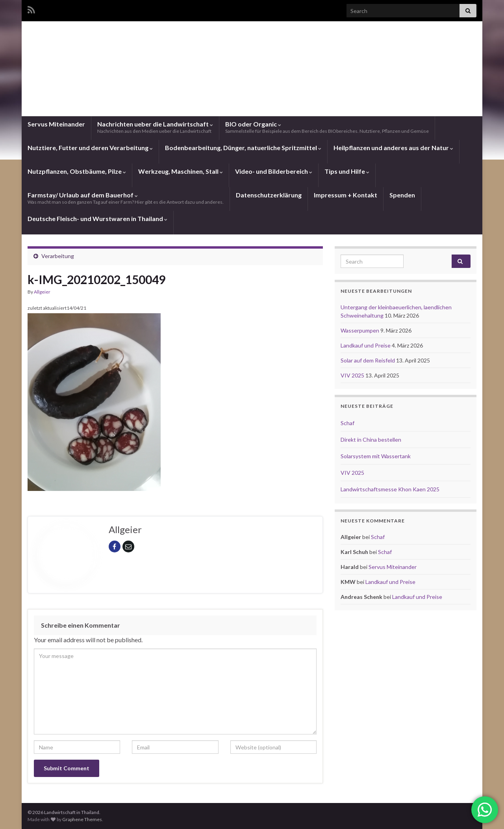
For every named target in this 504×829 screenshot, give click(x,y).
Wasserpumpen (360, 330)
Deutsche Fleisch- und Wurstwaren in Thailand (97, 218)
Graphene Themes (82, 819)
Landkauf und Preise (366, 345)
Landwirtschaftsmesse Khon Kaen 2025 (390, 489)
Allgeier (42, 292)
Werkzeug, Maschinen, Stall (181, 171)
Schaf (347, 423)
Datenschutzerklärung (269, 195)
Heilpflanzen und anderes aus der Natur (393, 148)
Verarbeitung (58, 256)
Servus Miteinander (56, 124)
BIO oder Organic (327, 127)
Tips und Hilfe (347, 171)
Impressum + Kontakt (346, 195)
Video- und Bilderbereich (274, 171)
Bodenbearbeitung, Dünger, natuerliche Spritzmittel (243, 148)
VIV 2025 (353, 375)
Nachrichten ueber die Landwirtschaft (155, 127)
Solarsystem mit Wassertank (376, 456)
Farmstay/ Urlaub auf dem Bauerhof (126, 198)
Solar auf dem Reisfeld (368, 360)
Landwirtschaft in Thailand (252, 85)
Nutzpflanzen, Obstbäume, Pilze (77, 171)
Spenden (402, 195)
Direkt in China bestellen (371, 440)
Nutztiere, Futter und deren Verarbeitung (90, 148)
